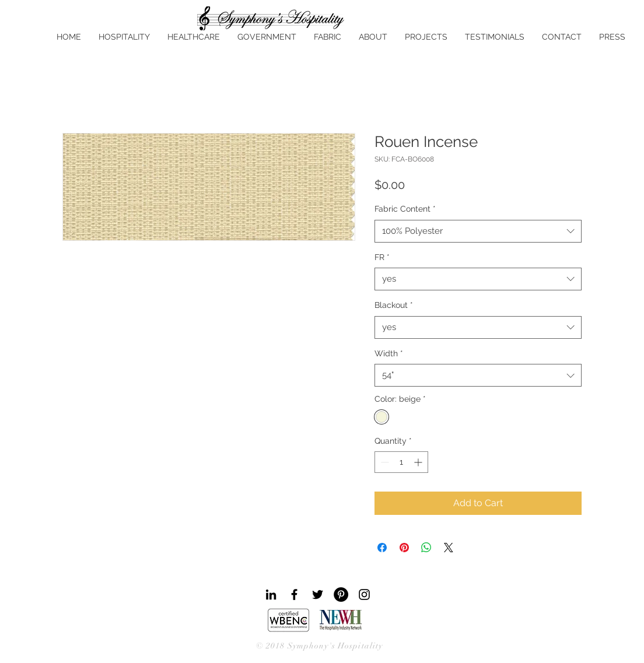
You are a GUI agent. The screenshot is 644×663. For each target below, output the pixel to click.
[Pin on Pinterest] (404, 548)
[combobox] (478, 231)
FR (382, 257)
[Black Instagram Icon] (364, 594)
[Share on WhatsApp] (426, 548)
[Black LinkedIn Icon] (271, 594)
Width (389, 353)
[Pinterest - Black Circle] (341, 594)
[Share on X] (449, 548)
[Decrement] (384, 462)
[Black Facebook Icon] (294, 594)
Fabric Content (405, 209)
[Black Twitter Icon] (318, 594)
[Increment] (419, 462)
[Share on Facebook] (382, 548)
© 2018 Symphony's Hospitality (319, 646)
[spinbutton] (401, 462)
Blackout (394, 305)
